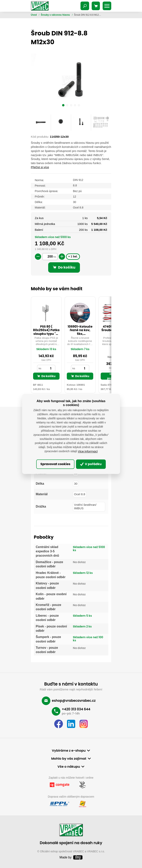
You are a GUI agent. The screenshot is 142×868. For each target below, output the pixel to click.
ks (55, 257)
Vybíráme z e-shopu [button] (69, 751)
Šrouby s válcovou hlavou (56, 15)
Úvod (34, 15)
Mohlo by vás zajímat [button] (69, 759)
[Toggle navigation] (85, 6)
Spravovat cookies (55, 464)
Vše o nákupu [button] (69, 767)
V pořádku (91, 464)
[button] (63, 106)
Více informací (88, 452)
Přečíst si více (40, 167)
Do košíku (46, 376)
